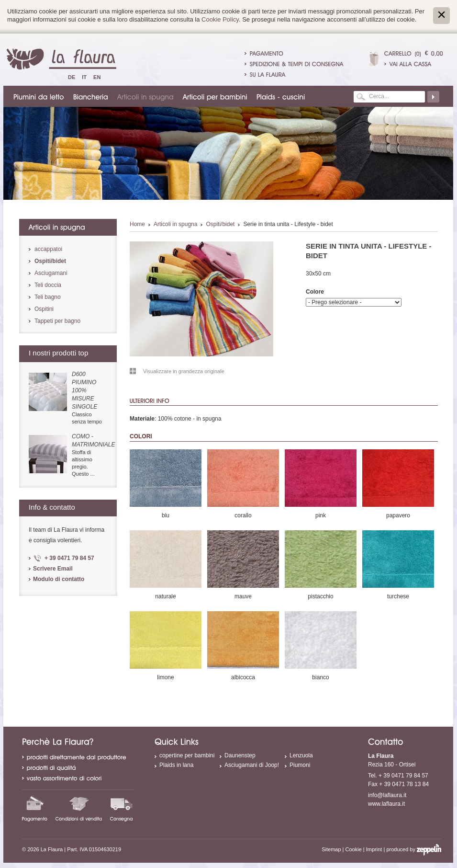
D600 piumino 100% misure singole (84, 390)
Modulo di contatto (59, 579)
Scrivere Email (53, 569)
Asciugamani (51, 273)
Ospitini (44, 309)
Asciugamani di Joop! (252, 765)
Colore (315, 292)
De (72, 77)
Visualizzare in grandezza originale (184, 371)
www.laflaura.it (386, 804)
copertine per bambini (187, 755)
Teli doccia (48, 285)
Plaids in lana (176, 765)
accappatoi (48, 249)
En (97, 77)
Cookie (354, 849)
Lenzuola (301, 755)
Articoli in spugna (175, 224)
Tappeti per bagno (57, 321)
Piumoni (300, 765)
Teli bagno (48, 297)
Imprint (374, 849)
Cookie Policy (220, 19)
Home (137, 224)
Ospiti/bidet (220, 224)
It (84, 77)
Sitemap (331, 849)
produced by (414, 849)
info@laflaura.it (387, 795)
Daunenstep (240, 755)
